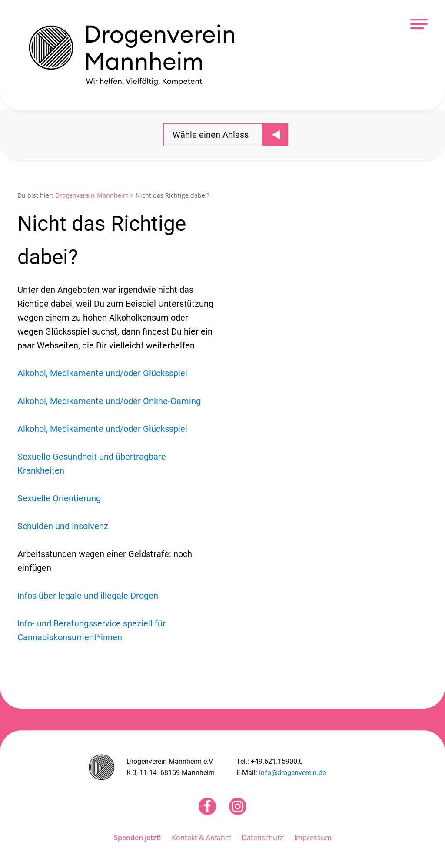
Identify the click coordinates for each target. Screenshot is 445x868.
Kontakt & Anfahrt (201, 838)
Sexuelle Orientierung (59, 498)
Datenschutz (262, 838)
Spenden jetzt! (137, 838)
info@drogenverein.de (292, 773)
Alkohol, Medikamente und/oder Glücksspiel (102, 373)
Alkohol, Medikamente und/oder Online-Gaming (109, 401)
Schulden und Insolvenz (63, 526)
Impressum (313, 838)
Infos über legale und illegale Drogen (88, 596)
